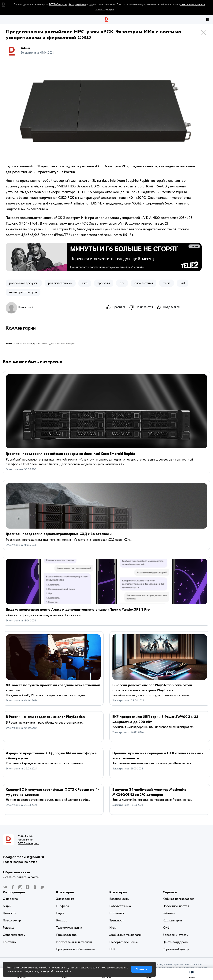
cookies (33, 967)
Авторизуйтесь (77, 4)
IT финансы (117, 913)
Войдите (10, 344)
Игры (113, 928)
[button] (192, 974)
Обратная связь (16, 872)
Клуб (166, 928)
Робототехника (120, 906)
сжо (85, 283)
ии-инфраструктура (23, 292)
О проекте (10, 899)
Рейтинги (169, 913)
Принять (142, 969)
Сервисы (170, 892)
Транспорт (117, 920)
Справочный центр (176, 949)
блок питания (144, 283)
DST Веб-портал (58, 4)
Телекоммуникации (69, 928)
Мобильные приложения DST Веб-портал (29, 840)
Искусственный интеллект (74, 942)
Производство (66, 935)
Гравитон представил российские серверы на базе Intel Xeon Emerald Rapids (70, 454)
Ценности (10, 913)
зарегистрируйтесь (31, 344)
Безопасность (119, 899)
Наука (60, 913)
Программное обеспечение (75, 949)
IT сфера (63, 906)
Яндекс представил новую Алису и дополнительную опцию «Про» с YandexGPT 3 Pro (78, 610)
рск (122, 283)
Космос (62, 920)
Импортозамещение (124, 942)
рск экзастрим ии (60, 283)
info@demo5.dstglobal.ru (23, 857)
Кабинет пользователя (178, 899)
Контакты (10, 942)
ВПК (112, 949)
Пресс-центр (12, 920)
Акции (7, 906)
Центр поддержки (175, 942)
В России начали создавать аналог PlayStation (45, 717)
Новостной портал (176, 906)
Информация (14, 892)
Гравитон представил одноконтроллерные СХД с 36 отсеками (59, 534)
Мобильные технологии (126, 935)
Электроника (14, 469)
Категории (65, 892)
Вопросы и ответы (176, 935)
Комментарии (172, 920)
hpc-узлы (104, 283)
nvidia (167, 283)
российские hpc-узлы (24, 283)
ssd (183, 283)
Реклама (194, 246)
